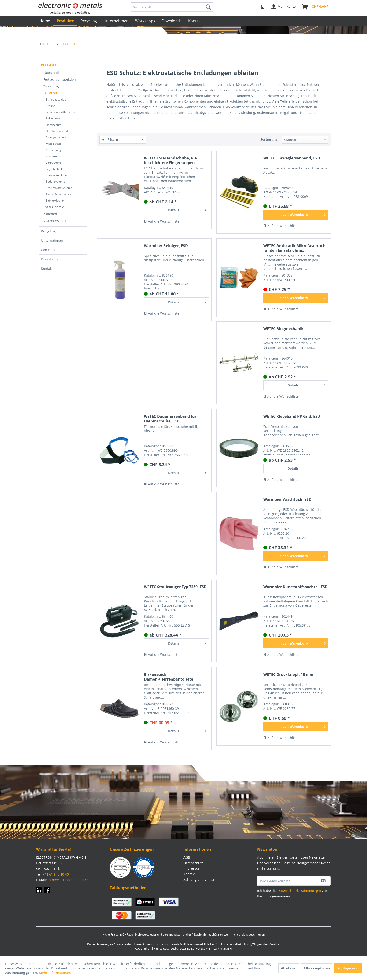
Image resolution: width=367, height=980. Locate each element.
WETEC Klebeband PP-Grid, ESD (292, 416)
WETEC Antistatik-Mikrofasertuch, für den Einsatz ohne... (295, 248)
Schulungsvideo (56, 99)
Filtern (110, 139)
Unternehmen (52, 240)
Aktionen (50, 214)
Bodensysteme (55, 182)
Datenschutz (193, 863)
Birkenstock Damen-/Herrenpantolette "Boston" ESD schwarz (169, 677)
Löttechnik (51, 73)
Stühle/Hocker (55, 200)
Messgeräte (53, 144)
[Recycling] (89, 21)
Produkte (49, 65)
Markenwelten (55, 221)
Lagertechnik (54, 169)
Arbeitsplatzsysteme (59, 188)
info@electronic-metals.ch (68, 880)
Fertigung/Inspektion (60, 79)
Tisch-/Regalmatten (58, 194)
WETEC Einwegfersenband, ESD (292, 158)
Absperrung (53, 150)
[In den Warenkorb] (296, 215)
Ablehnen (289, 968)
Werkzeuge (52, 86)
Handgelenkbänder (58, 131)
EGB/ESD (50, 93)
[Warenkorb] (316, 7)
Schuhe (50, 106)
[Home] (45, 21)
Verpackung (53, 163)
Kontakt (47, 268)
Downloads (50, 259)
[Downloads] (172, 21)
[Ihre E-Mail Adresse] (287, 881)
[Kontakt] (195, 21)
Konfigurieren (348, 968)
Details (187, 209)
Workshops (50, 250)
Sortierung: (269, 139)
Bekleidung (53, 118)
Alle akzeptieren (317, 968)
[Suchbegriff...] (172, 7)
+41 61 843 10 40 (56, 874)
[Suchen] (208, 7)
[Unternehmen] (116, 21)
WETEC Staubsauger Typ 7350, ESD (175, 587)
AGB (187, 857)
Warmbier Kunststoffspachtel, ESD (295, 587)
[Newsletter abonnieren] (323, 881)
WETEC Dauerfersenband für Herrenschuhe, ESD (170, 419)
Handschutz (53, 125)
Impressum (192, 868)
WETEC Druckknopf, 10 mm (288, 675)
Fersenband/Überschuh (61, 112)
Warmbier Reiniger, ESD (166, 246)
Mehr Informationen (55, 973)
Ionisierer (52, 156)
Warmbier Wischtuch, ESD (287, 499)
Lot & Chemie (54, 207)
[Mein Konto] (284, 7)
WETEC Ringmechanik (283, 329)
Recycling (48, 231)
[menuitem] (172, 7)
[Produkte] (65, 21)
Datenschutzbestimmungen (299, 891)
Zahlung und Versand (200, 880)
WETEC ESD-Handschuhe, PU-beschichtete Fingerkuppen (171, 160)
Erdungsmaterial (57, 137)
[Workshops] (145, 21)
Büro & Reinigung (57, 175)
